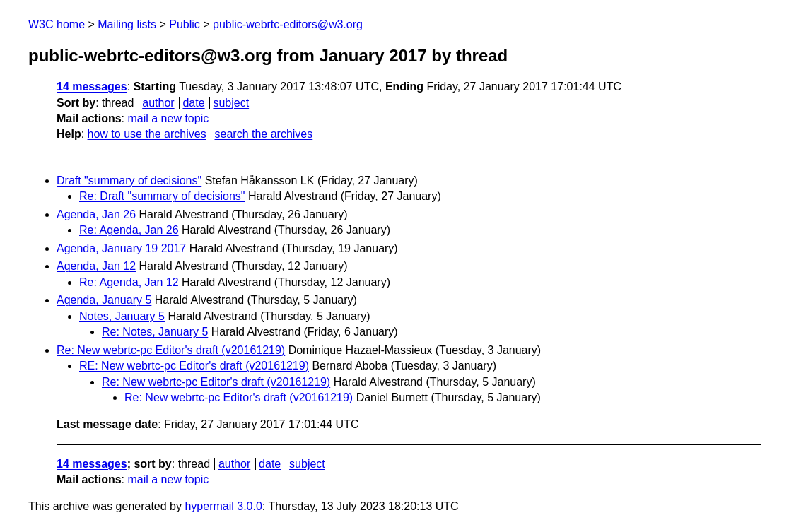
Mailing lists (127, 24)
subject (231, 103)
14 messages (92, 87)
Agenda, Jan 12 (96, 266)
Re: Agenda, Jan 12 (129, 282)
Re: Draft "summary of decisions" (162, 196)
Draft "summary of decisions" (129, 181)
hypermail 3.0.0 (223, 506)
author (158, 103)
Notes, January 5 (122, 316)
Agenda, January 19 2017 (121, 248)
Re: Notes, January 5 (155, 332)
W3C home (57, 24)
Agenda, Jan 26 (96, 214)
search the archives (264, 134)
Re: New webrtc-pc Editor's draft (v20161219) (171, 350)
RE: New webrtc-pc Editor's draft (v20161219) (194, 366)
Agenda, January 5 (104, 300)
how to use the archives (147, 134)
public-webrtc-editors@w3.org (288, 24)
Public (185, 24)
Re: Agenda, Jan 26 (129, 230)
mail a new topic (168, 118)
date (193, 103)
